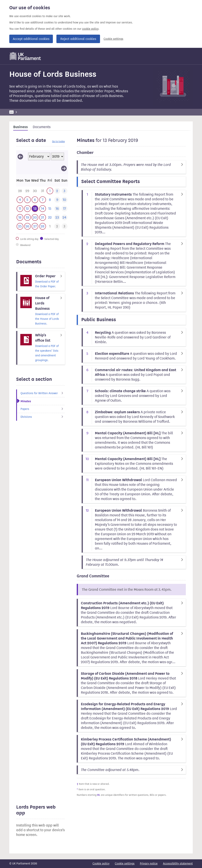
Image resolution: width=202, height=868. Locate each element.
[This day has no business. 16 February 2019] (57, 209)
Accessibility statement (178, 864)
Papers (43, 409)
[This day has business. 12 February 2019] (27, 209)
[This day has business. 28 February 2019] (43, 226)
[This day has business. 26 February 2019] (27, 226)
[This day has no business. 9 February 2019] (57, 200)
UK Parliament (18, 112)
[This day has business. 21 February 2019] (43, 218)
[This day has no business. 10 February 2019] (64, 200)
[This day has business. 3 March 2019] (64, 226)
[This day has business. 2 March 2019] (57, 226)
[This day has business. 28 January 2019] (20, 191)
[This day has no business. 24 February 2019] (64, 218)
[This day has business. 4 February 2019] (20, 200)
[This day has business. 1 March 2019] (50, 226)
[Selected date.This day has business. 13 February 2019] (35, 209)
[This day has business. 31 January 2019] (43, 191)
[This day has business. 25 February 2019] (20, 226)
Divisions (43, 417)
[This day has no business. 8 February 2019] (50, 200)
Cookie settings (113, 39)
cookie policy (90, 29)
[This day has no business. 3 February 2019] (64, 191)
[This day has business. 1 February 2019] (50, 191)
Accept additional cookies (31, 39)
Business (38, 112)
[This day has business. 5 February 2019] (27, 200)
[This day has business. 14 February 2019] (43, 209)
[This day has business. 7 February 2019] (43, 200)
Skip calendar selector (16, 150)
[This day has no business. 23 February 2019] (57, 218)
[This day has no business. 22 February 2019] (50, 218)
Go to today (58, 141)
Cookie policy (101, 864)
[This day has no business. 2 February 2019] (57, 191)
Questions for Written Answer (43, 393)
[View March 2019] (64, 168)
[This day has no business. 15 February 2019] (50, 209)
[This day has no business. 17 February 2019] (64, 209)
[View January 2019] (20, 156)
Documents (42, 127)
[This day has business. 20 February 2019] (35, 218)
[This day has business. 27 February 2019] (35, 226)
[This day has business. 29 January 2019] (27, 191)
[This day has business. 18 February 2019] (20, 218)
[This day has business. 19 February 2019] (27, 218)
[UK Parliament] (25, 56)
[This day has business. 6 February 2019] (35, 200)
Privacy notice (149, 864)
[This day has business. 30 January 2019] (35, 191)
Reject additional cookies (78, 39)
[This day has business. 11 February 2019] (20, 209)
